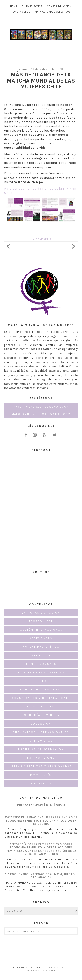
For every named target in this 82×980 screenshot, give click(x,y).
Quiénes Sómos (32, 6)
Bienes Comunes (41, 664)
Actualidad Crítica (41, 647)
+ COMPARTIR (42, 239)
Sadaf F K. (65, 968)
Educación (41, 724)
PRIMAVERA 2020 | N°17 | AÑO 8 (41, 805)
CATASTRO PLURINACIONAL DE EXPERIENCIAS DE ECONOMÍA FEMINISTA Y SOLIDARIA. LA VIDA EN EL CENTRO (41, 821)
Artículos (41, 655)
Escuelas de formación (41, 749)
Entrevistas (41, 741)
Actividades (41, 638)
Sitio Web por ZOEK (41, 970)
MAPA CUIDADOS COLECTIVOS (53, 12)
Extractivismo (41, 758)
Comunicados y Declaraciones (41, 698)
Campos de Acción (59, 6)
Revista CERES (21, 12)
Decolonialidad (41, 707)
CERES (41, 681)
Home (14, 6)
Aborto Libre (41, 621)
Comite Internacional (41, 690)
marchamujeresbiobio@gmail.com (41, 414)
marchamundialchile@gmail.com (41, 407)
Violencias (41, 783)
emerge (48, 968)
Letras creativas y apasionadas (41, 766)
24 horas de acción (41, 613)
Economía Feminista (41, 715)
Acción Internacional (41, 630)
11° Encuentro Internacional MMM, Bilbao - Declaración (41, 876)
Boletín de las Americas (41, 672)
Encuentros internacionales (41, 732)
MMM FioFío (41, 775)
